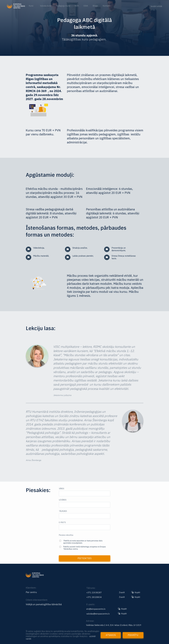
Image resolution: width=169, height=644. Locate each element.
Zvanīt (122, 592)
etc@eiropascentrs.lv (96, 609)
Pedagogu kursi (63, 6)
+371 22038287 (94, 593)
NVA (77, 6)
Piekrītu (133, 635)
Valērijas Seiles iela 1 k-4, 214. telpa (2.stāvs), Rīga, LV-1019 (114, 625)
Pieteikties (84, 558)
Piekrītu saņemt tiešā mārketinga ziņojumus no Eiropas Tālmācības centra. (85, 548)
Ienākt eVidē (156, 6)
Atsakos (111, 635)
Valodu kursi (46, 6)
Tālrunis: (91, 588)
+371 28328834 (94, 597)
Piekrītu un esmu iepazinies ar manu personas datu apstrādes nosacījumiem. (83, 542)
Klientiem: (31, 588)
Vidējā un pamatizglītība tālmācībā (44, 604)
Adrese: (90, 621)
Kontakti (107, 6)
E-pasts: (91, 604)
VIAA (86, 6)
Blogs (95, 6)
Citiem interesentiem (37, 600)
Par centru (31, 592)
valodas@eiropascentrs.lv (98, 614)
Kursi (31, 6)
